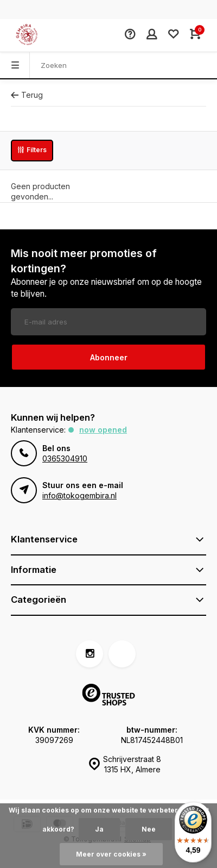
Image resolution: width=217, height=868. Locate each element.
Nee (149, 829)
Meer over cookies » (111, 854)
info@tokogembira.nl (79, 495)
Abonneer (109, 357)
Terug (27, 95)
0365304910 (65, 458)
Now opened (103, 430)
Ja (99, 829)
